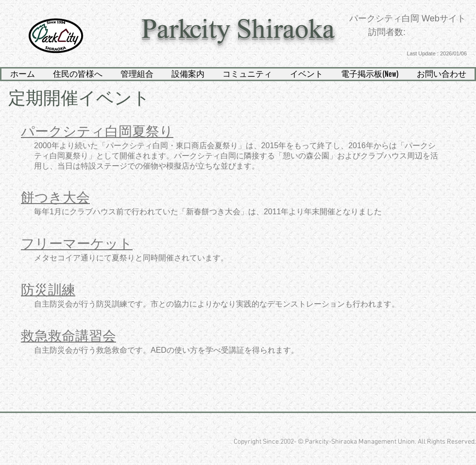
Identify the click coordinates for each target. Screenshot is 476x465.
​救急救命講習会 (68, 336)
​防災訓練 (48, 290)
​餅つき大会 (55, 198)
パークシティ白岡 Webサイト (408, 18)
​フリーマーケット (77, 244)
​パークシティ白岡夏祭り (97, 131)
